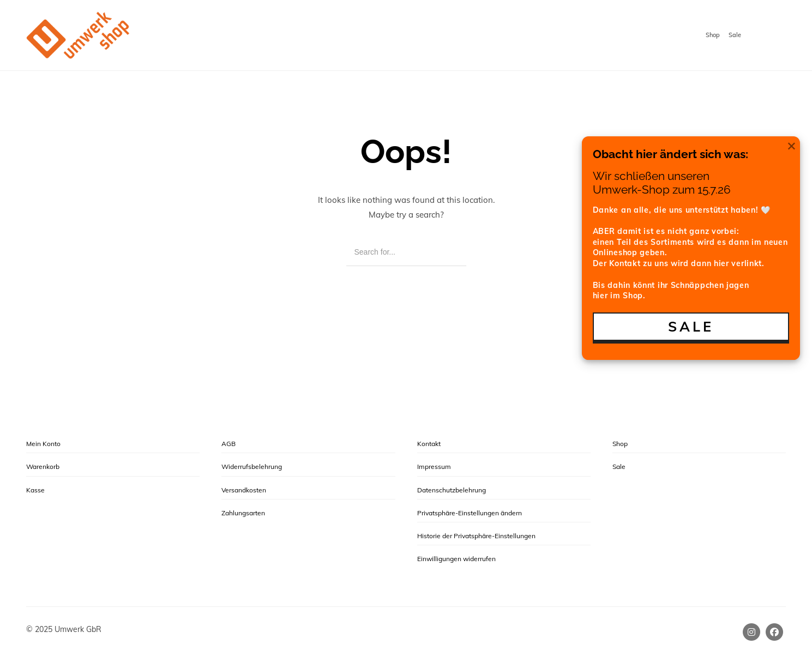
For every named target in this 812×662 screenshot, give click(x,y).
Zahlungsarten (243, 513)
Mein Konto (43, 444)
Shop (713, 35)
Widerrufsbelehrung (252, 467)
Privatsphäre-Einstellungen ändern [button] (470, 513)
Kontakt (429, 444)
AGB (228, 444)
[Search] (450, 252)
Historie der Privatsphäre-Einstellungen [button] (476, 536)
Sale (735, 35)
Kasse (35, 490)
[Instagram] (751, 632)
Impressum (434, 467)
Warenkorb (43, 467)
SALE (691, 326)
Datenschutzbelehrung (452, 490)
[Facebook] (774, 632)
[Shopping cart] (775, 36)
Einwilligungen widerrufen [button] (456, 559)
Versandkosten (244, 490)
